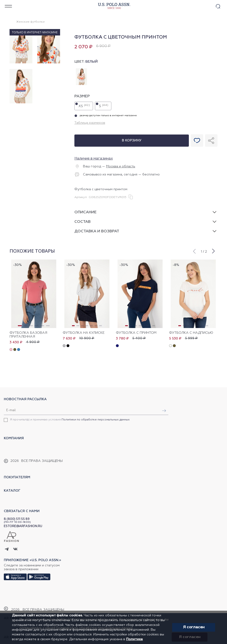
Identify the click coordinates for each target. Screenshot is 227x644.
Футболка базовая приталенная (28, 335)
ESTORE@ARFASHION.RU (23, 526)
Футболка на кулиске (84, 333)
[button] (194, 251)
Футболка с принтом (136, 333)
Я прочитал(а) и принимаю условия (70, 420)
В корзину (132, 140)
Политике (134, 639)
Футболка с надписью (191, 333)
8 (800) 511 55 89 (17, 519)
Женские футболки (30, 22)
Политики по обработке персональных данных (96, 420)
